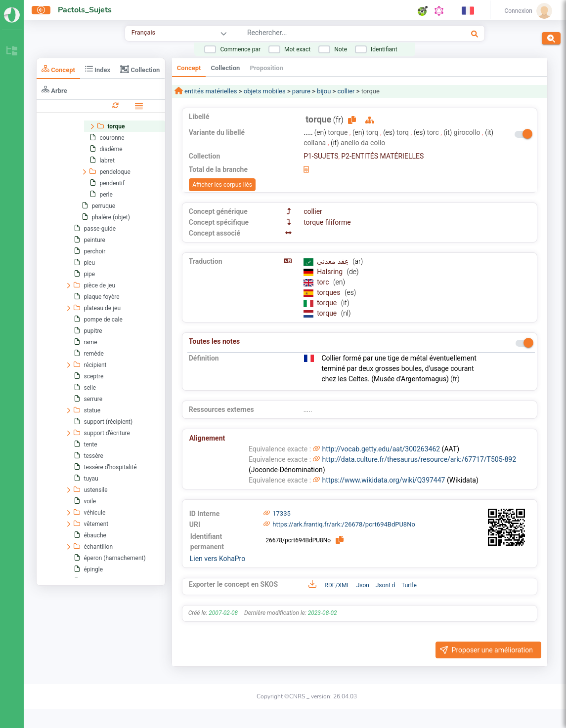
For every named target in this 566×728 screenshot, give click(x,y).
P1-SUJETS (321, 156)
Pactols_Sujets (85, 10)
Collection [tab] (140, 69)
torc (324, 282)
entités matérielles (210, 91)
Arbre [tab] (54, 90)
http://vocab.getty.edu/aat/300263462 (381, 449)
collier (346, 91)
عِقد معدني (333, 261)
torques (329, 292)
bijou (324, 91)
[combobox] (332, 34)
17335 (282, 513)
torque (328, 303)
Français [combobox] (143, 32)
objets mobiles (265, 91)
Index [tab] (98, 69)
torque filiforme (327, 222)
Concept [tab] (58, 69)
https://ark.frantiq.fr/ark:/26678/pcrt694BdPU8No (344, 524)
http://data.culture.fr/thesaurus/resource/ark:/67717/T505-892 (419, 459)
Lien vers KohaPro (218, 559)
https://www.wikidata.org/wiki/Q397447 (384, 480)
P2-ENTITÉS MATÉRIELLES (382, 156)
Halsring (330, 272)
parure (301, 91)
